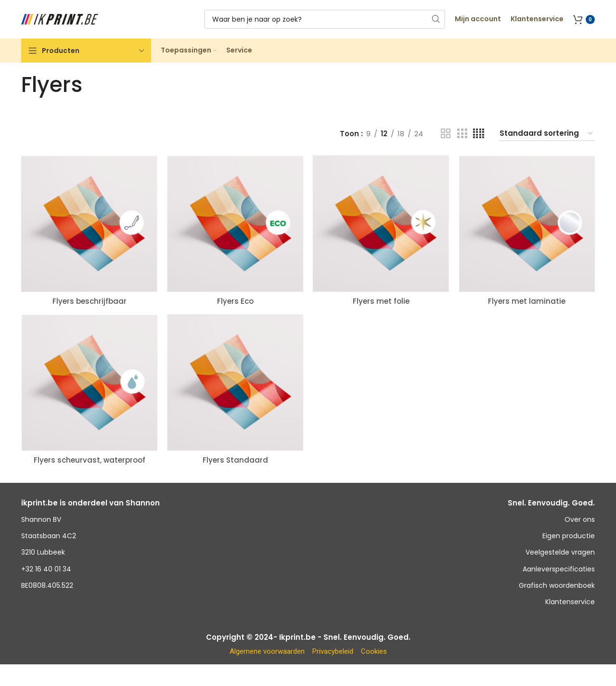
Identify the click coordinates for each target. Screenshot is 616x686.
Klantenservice (570, 602)
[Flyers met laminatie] (527, 224)
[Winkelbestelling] (547, 134)
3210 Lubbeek (43, 552)
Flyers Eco (235, 301)
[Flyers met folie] (381, 224)
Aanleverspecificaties (559, 569)
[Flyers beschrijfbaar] (89, 224)
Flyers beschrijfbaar (90, 301)
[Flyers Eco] (235, 224)
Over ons (580, 519)
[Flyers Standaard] (235, 382)
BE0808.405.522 (47, 585)
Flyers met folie (381, 301)
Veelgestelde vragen (560, 552)
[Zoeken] (325, 19)
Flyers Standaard (235, 460)
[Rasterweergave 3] (462, 134)
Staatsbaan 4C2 (49, 536)
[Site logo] (60, 19)
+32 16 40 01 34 (46, 569)
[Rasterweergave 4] (479, 134)
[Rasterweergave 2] (446, 134)
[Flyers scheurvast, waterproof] (89, 382)
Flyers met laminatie (527, 301)
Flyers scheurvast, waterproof (90, 460)
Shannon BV (41, 519)
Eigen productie (569, 536)
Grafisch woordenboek (557, 585)
